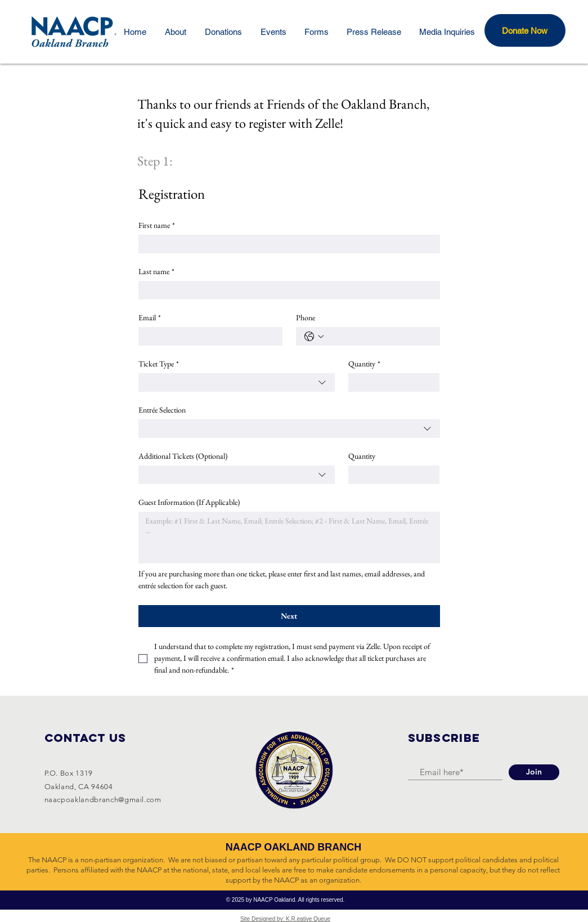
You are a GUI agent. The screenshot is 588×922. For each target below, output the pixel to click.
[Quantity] (391, 382)
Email (150, 318)
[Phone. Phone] (379, 336)
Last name (156, 272)
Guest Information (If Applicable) (189, 502)
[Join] (534, 772)
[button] (525, 30)
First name (157, 225)
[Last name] (286, 290)
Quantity (364, 364)
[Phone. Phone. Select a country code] (314, 337)
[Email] (207, 336)
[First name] (286, 244)
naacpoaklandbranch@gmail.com (103, 800)
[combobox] (237, 382)
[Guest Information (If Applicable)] (289, 538)
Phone (306, 318)
